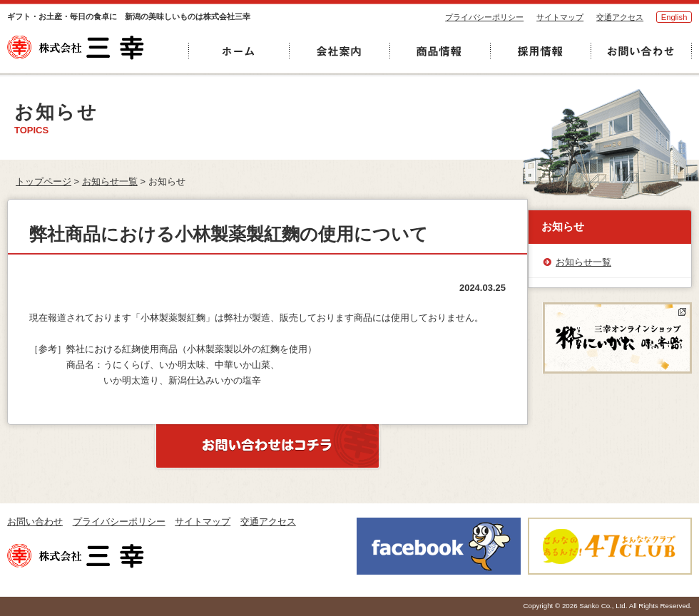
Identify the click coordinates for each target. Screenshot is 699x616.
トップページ (44, 181)
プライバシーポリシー (484, 17)
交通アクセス (620, 17)
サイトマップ (560, 17)
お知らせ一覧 (110, 181)
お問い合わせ (35, 522)
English (674, 17)
